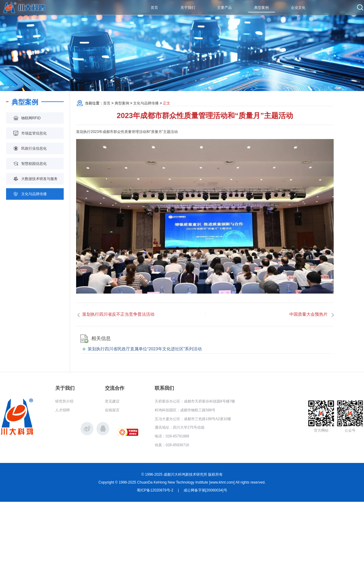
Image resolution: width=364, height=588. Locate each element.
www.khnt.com (222, 482)
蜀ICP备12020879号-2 (155, 490)
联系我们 (164, 388)
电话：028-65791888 (172, 436)
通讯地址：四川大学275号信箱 (180, 427)
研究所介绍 (64, 401)
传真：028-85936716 (172, 445)
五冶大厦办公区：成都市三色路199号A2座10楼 (193, 419)
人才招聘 (62, 410)
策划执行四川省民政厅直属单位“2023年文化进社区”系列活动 (145, 349)
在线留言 (112, 410)
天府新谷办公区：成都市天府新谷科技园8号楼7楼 (195, 401)
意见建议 (112, 401)
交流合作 (115, 388)
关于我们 (65, 388)
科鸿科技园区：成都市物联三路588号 (185, 410)
